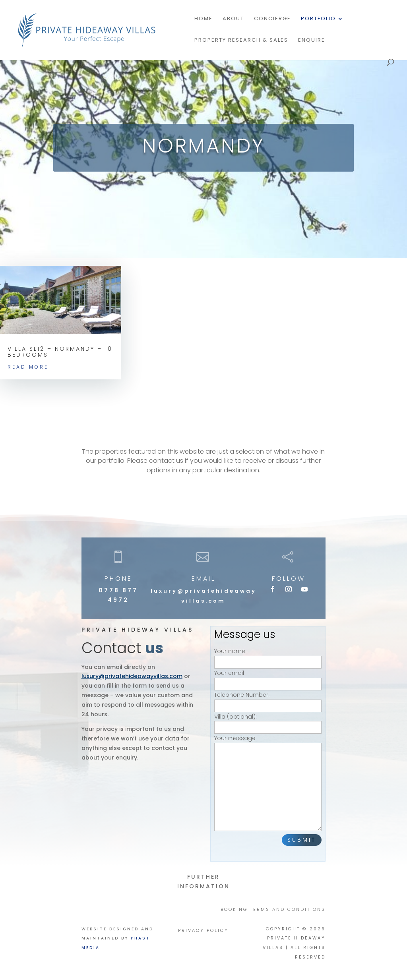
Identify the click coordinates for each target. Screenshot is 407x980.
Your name (268, 656)
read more (28, 367)
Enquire (312, 41)
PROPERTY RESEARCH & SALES (241, 41)
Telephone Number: (268, 700)
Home (203, 19)
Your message (268, 784)
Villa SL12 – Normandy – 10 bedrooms (60, 352)
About (233, 19)
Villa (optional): (268, 722)
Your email (268, 678)
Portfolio (318, 19)
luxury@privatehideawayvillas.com (132, 676)
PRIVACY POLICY (203, 931)
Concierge (272, 19)
